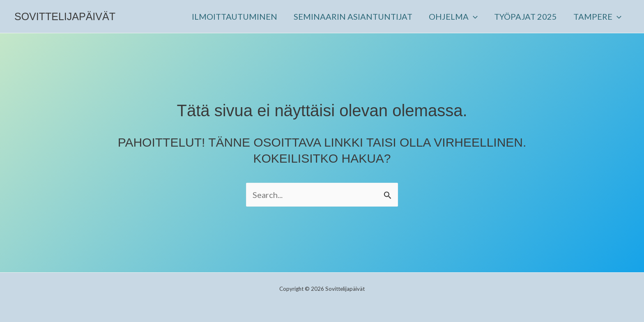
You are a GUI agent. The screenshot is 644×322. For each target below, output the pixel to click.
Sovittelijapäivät (65, 16)
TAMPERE (597, 16)
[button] (473, 16)
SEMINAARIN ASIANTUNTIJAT (353, 16)
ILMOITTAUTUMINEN (235, 16)
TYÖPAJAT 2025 (526, 16)
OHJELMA (453, 16)
